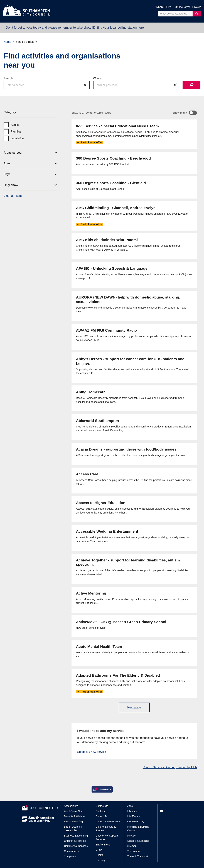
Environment (103, 845)
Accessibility (71, 806)
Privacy (131, 836)
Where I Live (163, 7)
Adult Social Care (74, 811)
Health (99, 855)
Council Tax (102, 816)
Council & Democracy (108, 821)
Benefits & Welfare (74, 816)
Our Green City (136, 821)
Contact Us (102, 806)
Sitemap (132, 846)
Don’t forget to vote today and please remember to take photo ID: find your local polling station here (75, 28)
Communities (71, 851)
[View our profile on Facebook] (171, 806)
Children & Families (75, 841)
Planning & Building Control (138, 829)
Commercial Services (76, 846)
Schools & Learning (138, 841)
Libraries (132, 811)
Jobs (130, 806)
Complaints (70, 856)
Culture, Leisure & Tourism (106, 829)
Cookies (100, 811)
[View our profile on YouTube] (171, 811)
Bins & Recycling (73, 821)
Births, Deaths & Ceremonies (73, 829)
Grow (99, 850)
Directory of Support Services (107, 838)
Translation (133, 851)
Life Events (133, 816)
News (198, 7)
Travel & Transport (138, 856)
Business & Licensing (76, 836)
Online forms (183, 7)
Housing (100, 860)
